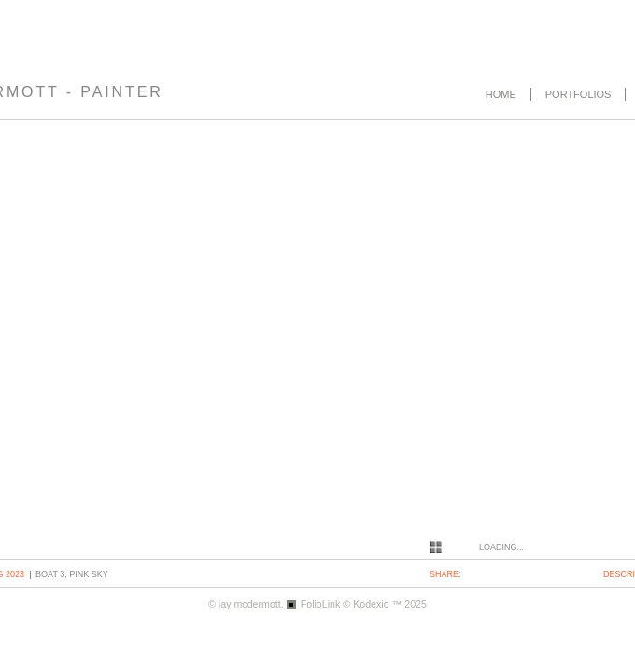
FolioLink (321, 604)
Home (501, 94)
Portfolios (579, 94)
